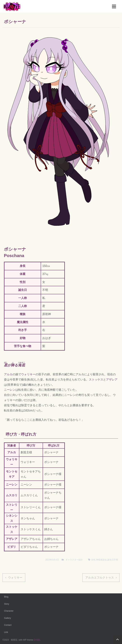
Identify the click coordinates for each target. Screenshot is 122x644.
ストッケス (96, 380)
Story (7, 604)
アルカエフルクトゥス (100, 578)
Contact (8, 625)
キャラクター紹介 (74, 560)
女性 (93, 560)
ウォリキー (28, 374)
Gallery (8, 618)
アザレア (112, 380)
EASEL (37, 640)
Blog (6, 597)
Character (9, 611)
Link (6, 632)
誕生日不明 (113, 560)
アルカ (8, 374)
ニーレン (10, 390)
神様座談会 (101, 560)
